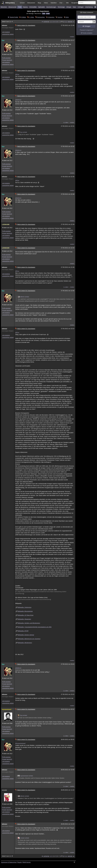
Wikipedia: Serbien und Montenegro (29, 623)
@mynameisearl (20, 743)
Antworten (51, 17)
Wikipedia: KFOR (23, 631)
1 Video (32, 17)
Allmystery (10, 3)
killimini (4, 25)
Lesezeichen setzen (8, 34)
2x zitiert (66, 786)
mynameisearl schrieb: (25, 776)
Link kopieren (6, 32)
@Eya (17, 74)
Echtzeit (22, 3)
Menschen (4, 7)
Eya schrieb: (22, 132)
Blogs (39, 3)
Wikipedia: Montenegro (25, 643)
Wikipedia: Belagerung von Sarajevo (29, 639)
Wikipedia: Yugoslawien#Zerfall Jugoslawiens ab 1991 (35, 627)
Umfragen (81, 7)
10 (64, 22)
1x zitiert (66, 123)
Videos (46, 3)
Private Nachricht (7, 60)
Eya (3, 40)
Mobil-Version (27, 862)
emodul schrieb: (23, 838)
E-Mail (48, 14)
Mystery (25, 7)
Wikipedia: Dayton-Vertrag (26, 635)
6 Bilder (24, 17)
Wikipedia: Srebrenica (24, 607)
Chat (61, 3)
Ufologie (69, 7)
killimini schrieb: (23, 297)
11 (66, 22)
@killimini (18, 100)
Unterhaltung (89, 7)
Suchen (60, 17)
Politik (20, 7)
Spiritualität (41, 7)
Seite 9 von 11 (7, 22)
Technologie (61, 7)
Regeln (20, 862)
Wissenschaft (12, 7)
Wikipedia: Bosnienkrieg (25, 611)
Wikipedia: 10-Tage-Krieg (25, 615)
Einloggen (88, 26)
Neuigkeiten (75, 3)
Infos (67, 17)
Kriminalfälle (33, 7)
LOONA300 (6, 224)
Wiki (67, 3)
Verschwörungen (51, 7)
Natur (74, 7)
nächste (70, 22)
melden (72, 37)
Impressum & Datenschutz (9, 862)
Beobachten (41, 17)
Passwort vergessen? (87, 30)
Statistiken (54, 3)
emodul (4, 790)
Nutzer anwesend (87, 12)
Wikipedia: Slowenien (24, 619)
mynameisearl (7, 709)
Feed (44, 14)
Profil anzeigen (6, 58)
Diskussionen (31, 3)
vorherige (46, 22)
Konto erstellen (88, 33)
